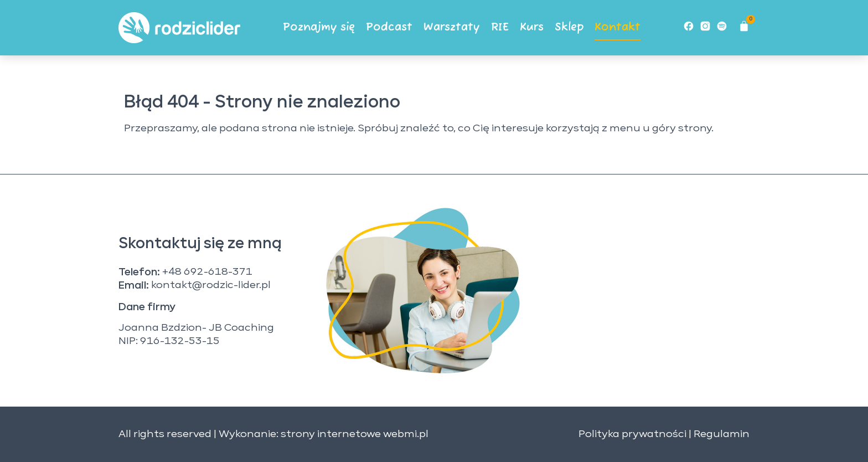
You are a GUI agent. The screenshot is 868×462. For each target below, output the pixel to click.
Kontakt (618, 27)
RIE (500, 27)
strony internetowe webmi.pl (355, 434)
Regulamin (722, 434)
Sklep (569, 27)
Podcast (389, 27)
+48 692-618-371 (207, 272)
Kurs (532, 27)
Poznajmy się (319, 27)
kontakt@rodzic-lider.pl (211, 285)
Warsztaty (452, 27)
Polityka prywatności (632, 434)
